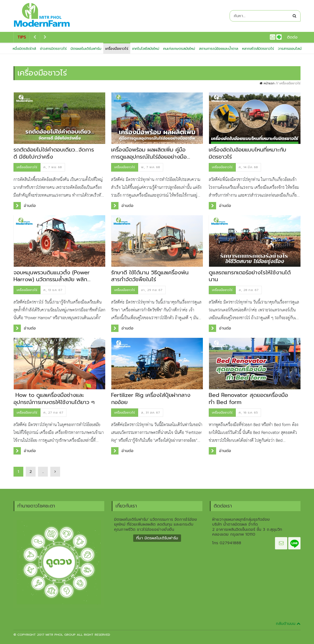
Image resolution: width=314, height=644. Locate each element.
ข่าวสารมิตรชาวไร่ (53, 49)
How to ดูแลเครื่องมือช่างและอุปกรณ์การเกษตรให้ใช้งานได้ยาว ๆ (54, 399)
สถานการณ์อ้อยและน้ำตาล (219, 49)
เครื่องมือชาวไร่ (117, 49)
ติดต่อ (292, 37)
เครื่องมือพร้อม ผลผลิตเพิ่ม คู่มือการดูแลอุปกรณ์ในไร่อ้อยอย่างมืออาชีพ (149, 157)
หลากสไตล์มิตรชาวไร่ (258, 49)
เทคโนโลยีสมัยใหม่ (146, 49)
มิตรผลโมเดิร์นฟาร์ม (86, 49)
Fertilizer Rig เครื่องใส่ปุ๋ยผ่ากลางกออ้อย (151, 399)
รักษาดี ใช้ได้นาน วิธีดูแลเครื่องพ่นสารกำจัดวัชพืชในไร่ (150, 276)
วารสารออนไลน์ (290, 49)
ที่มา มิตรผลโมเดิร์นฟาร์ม (157, 538)
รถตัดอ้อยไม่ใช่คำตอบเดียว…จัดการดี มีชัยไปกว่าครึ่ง (54, 153)
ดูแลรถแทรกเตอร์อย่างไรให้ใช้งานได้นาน (250, 276)
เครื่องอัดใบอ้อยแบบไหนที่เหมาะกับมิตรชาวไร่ (248, 153)
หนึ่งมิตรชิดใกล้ (24, 49)
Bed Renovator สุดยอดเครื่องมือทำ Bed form (248, 399)
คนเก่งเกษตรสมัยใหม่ (179, 49)
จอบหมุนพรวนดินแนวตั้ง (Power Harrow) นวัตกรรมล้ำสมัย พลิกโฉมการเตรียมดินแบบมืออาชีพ (52, 279)
